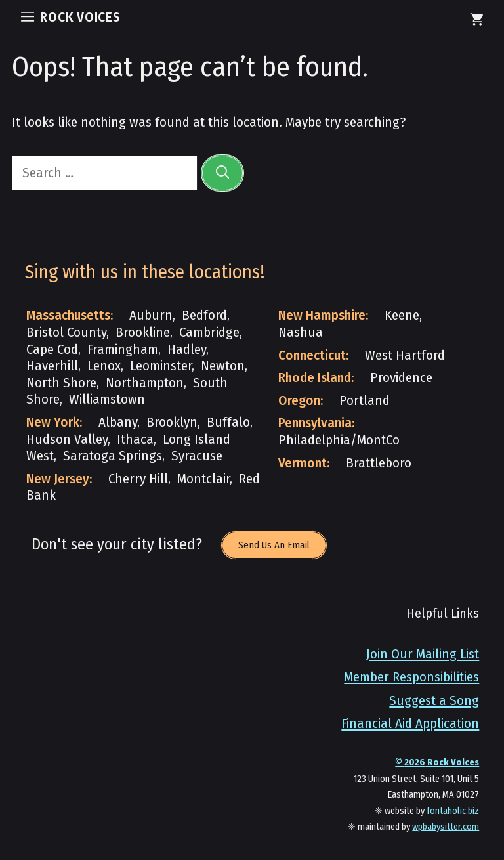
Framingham (123, 350)
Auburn (151, 315)
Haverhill (52, 366)
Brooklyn (172, 422)
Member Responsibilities (411, 677)
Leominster (161, 366)
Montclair (203, 479)
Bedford (204, 315)
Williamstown (107, 399)
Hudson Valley (67, 440)
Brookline (143, 333)
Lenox (104, 366)
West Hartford (405, 355)
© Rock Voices (437, 763)
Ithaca (135, 440)
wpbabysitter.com (446, 827)
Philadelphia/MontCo (339, 440)
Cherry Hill (138, 479)
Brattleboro (379, 463)
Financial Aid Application (410, 724)
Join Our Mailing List (423, 654)
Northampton (145, 383)
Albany (118, 422)
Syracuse (197, 456)
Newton (223, 366)
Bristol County (66, 333)
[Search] (223, 173)
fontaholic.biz (453, 811)
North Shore (61, 383)
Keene (402, 315)
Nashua (301, 333)
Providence (401, 378)
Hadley (187, 350)
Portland (365, 401)
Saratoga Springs (113, 456)
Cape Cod (52, 350)
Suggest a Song (434, 701)
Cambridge (209, 333)
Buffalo (228, 422)
